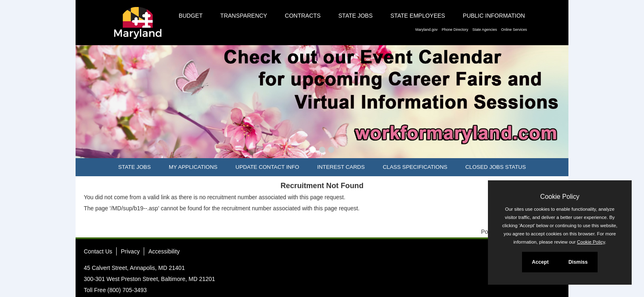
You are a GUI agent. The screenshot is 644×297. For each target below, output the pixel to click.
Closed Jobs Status (496, 167)
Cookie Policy (560, 197)
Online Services (514, 30)
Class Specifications (415, 167)
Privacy (130, 251)
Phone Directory (455, 30)
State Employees (417, 16)
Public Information (494, 16)
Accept (540, 262)
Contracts (303, 16)
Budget (191, 16)
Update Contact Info (267, 167)
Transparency (244, 16)
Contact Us (98, 251)
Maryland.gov (426, 30)
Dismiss (578, 262)
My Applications (193, 167)
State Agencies (485, 30)
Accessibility (164, 251)
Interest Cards (341, 167)
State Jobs (356, 16)
